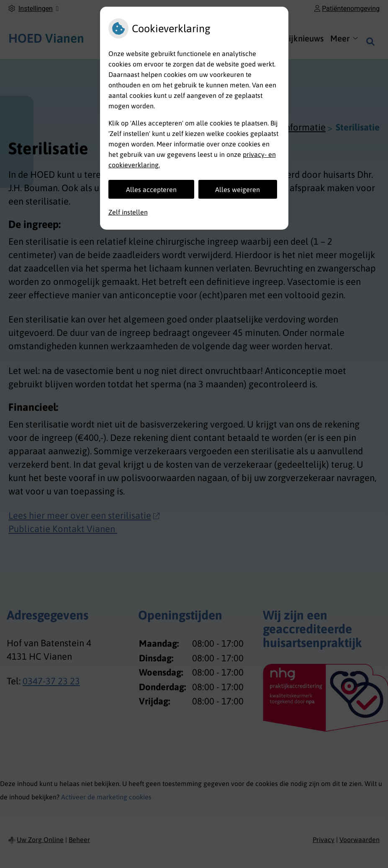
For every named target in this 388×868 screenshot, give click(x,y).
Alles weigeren (238, 189)
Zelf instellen (128, 212)
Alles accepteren (151, 189)
